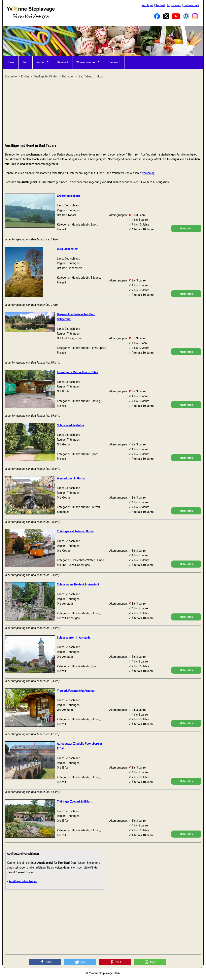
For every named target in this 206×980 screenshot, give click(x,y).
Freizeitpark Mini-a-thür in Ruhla (77, 372)
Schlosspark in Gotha (70, 425)
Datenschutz (191, 5)
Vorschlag (148, 173)
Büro (25, 62)
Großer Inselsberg (68, 196)
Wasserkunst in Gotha (71, 478)
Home (10, 62)
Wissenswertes (86, 62)
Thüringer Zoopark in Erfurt (74, 802)
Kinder (41, 62)
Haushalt (63, 62)
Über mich (114, 62)
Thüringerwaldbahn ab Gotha (75, 531)
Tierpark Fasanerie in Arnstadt (76, 691)
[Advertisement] (103, 111)
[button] (45, 962)
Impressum (174, 5)
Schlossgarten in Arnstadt (73, 638)
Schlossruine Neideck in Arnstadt (78, 584)
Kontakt (160, 5)
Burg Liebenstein (68, 249)
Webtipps (147, 5)
